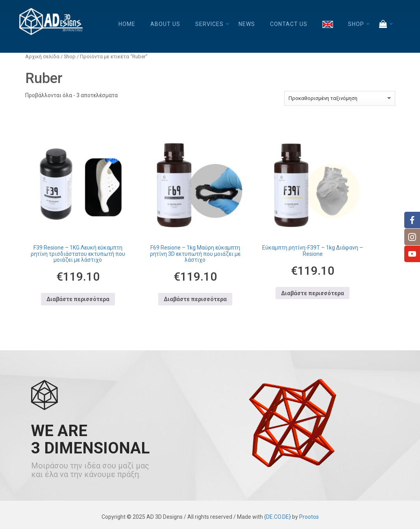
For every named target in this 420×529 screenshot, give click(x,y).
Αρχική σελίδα (42, 56)
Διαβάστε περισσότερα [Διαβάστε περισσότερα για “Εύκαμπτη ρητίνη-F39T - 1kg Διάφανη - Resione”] (313, 293)
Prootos (309, 517)
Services (209, 24)
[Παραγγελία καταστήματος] (340, 98)
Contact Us (289, 24)
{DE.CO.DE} (278, 517)
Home (127, 24)
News (247, 24)
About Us (165, 24)
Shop (356, 24)
